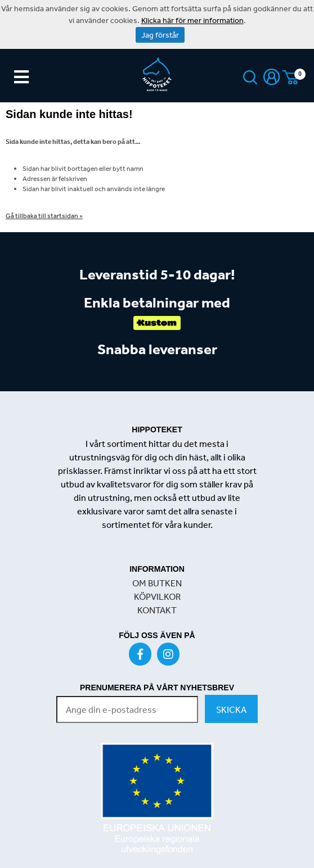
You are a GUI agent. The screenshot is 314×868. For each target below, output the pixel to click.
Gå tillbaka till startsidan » (44, 216)
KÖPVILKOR (157, 596)
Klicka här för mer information (192, 20)
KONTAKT (157, 610)
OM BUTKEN (157, 583)
